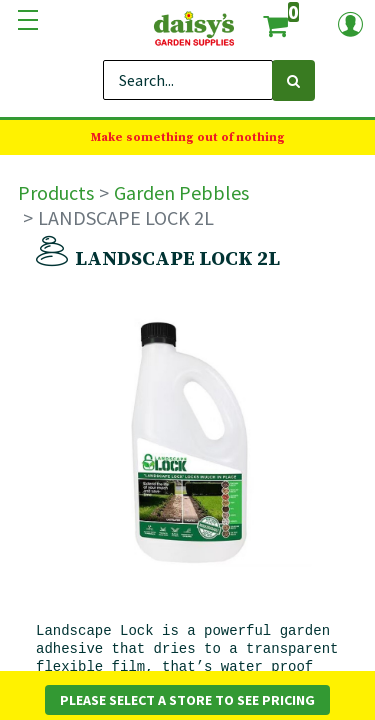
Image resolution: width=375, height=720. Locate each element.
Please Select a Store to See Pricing (187, 700)
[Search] (293, 80)
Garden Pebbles (181, 192)
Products (56, 192)
